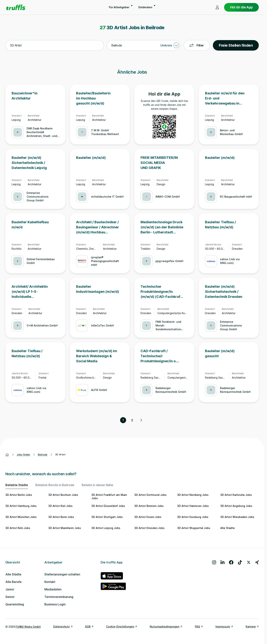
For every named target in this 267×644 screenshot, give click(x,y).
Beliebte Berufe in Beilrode (55, 485)
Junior (10, 589)
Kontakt (50, 582)
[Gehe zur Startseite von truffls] (16, 7)
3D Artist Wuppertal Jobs (194, 528)
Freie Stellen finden (236, 45)
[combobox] (55, 46)
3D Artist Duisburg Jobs (193, 517)
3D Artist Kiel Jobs (60, 506)
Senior (10, 597)
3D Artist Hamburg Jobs (21, 506)
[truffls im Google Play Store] (113, 586)
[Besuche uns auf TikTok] (240, 562)
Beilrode (43, 455)
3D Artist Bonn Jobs (61, 517)
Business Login (55, 604)
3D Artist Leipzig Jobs (106, 528)
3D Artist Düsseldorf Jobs (108, 506)
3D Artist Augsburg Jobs (236, 506)
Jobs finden (23, 455)
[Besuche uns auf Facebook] (231, 562)
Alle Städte (228, 528)
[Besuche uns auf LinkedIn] (222, 562)
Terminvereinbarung (59, 597)
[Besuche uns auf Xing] (257, 562)
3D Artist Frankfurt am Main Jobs (109, 496)
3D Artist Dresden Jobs (149, 528)
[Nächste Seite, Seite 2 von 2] (141, 420)
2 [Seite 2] (132, 420)
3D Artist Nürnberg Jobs (193, 495)
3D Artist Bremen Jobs (149, 506)
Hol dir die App (241, 7)
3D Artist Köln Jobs (18, 528)
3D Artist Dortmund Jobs (150, 495)
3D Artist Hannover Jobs (193, 506)
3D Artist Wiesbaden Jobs (237, 517)
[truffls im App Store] (113, 576)
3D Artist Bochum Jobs (63, 495)
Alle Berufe (13, 582)
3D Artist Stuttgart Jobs (107, 517)
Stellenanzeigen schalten (62, 574)
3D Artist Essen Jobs (148, 517)
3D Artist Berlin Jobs (19, 495)
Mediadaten (53, 589)
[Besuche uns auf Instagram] (214, 562)
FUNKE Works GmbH (28, 627)
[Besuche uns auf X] (249, 562)
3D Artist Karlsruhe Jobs (236, 495)
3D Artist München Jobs (21, 517)
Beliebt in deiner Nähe (97, 485)
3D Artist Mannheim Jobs (65, 528)
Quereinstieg (15, 604)
